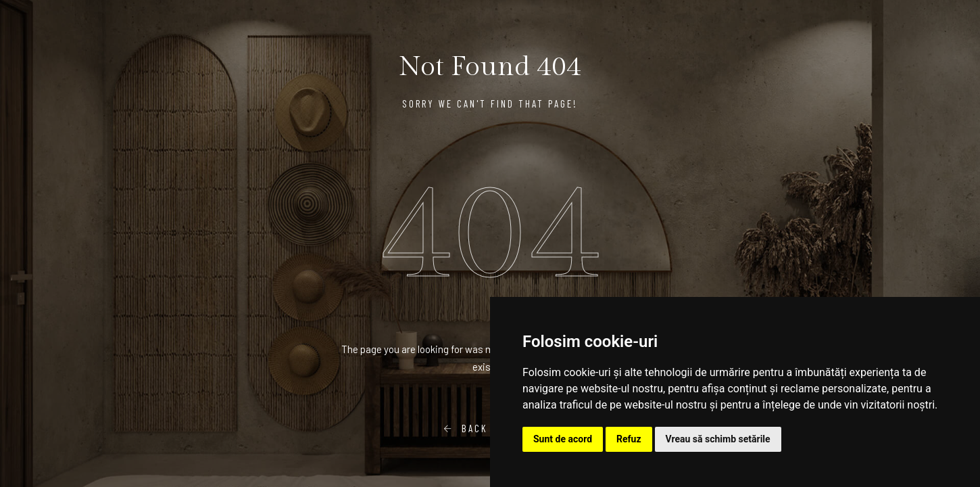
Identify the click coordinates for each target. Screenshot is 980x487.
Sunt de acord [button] (563, 439)
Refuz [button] (629, 439)
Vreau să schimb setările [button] (718, 439)
